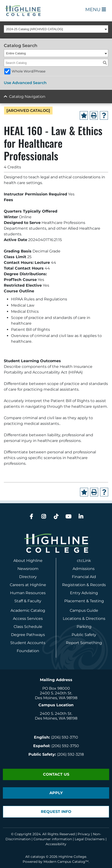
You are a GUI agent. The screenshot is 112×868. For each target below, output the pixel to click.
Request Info (56, 812)
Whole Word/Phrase (29, 71)
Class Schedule (28, 627)
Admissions (84, 569)
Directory (28, 577)
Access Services (28, 619)
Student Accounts (28, 643)
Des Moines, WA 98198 (56, 698)
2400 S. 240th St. (56, 693)
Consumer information (53, 839)
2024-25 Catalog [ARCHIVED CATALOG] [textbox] (35, 29)
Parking (84, 627)
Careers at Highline (28, 585)
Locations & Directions (84, 619)
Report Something (84, 643)
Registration (74, 585)
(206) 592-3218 (70, 754)
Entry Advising (84, 593)
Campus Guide (84, 610)
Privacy (84, 834)
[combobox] (56, 29)
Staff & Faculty (28, 601)
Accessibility (56, 844)
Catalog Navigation (27, 97)
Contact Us (56, 774)
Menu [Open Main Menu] (96, 9)
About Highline (28, 561)
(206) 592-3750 (65, 746)
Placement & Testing (84, 601)
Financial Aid (84, 577)
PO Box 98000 (56, 688)
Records (98, 585)
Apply (56, 793)
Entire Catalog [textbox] (16, 53)
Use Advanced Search (25, 83)
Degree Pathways (28, 635)
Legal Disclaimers (90, 839)
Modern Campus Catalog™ (66, 862)
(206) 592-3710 (65, 737)
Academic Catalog (28, 610)
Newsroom (28, 569)
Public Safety (84, 635)
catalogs (38, 857)
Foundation (28, 651)
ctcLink (84, 561)
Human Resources (28, 593)
